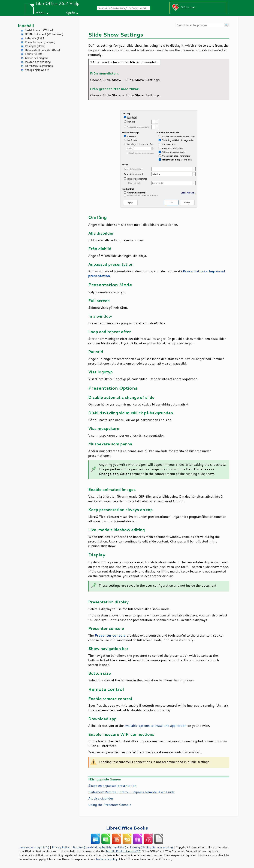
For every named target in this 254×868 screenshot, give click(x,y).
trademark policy (107, 859)
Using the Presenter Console (110, 805)
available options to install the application (155, 726)
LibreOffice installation (39, 66)
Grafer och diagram (37, 58)
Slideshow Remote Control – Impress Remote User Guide (131, 792)
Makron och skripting (38, 62)
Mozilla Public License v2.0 (123, 851)
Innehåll (26, 26)
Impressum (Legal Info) (34, 847)
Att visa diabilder (101, 798)
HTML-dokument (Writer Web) (44, 34)
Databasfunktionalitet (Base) (42, 50)
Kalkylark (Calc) (34, 38)
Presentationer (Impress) (40, 42)
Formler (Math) (34, 54)
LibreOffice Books (127, 828)
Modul (40, 13)
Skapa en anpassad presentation (112, 786)
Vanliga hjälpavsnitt (37, 70)
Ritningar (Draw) (35, 46)
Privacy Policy (61, 847)
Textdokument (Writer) (39, 30)
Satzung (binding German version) (151, 847)
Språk (70, 13)
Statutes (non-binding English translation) (99, 847)
